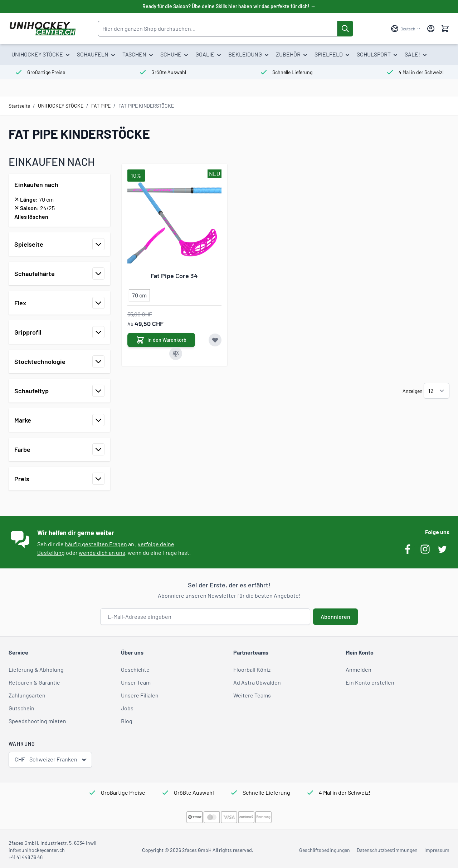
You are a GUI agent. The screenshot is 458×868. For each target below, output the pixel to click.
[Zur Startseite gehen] (42, 29)
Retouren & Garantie (34, 682)
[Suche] (345, 29)
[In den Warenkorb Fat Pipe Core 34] (161, 340)
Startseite (19, 106)
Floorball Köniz (252, 669)
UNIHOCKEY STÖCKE (61, 106)
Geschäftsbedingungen (325, 850)
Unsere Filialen (140, 695)
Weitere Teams (252, 695)
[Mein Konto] (431, 29)
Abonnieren (335, 617)
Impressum (437, 850)
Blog (127, 721)
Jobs (127, 708)
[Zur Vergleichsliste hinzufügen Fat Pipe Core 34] (176, 354)
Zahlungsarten (27, 695)
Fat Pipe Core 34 (174, 276)
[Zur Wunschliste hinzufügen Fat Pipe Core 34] (215, 340)
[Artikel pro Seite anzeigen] (437, 391)
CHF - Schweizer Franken (51, 759)
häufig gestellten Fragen (96, 544)
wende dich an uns (102, 553)
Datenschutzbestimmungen (387, 850)
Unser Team (136, 682)
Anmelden (359, 669)
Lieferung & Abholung (36, 669)
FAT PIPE (101, 106)
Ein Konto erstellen (370, 682)
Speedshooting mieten (37, 721)
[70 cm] (140, 294)
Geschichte (135, 669)
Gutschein (21, 708)
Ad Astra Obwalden (257, 682)
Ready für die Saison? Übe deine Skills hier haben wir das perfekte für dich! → (229, 6)
